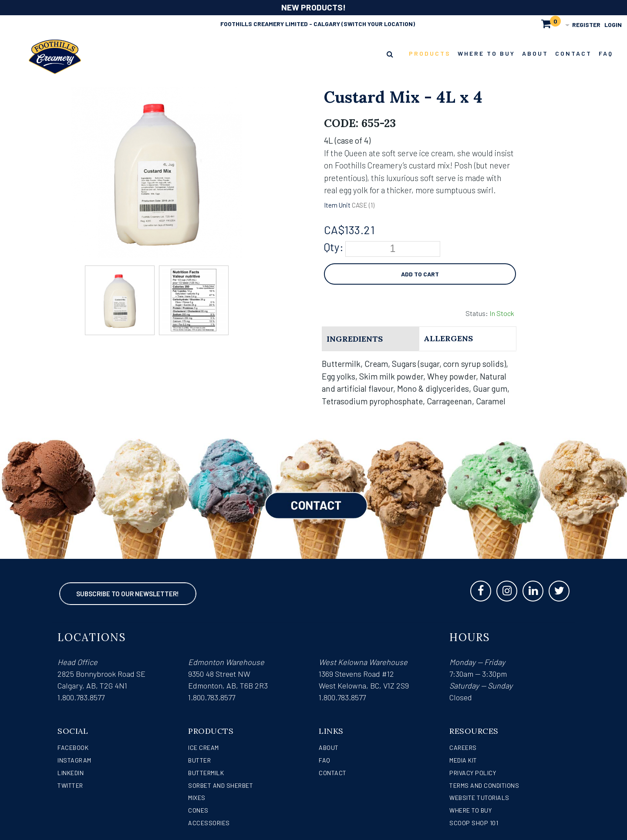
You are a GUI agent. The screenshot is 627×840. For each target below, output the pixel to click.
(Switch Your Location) (378, 24)
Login (613, 25)
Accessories (209, 823)
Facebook (73, 748)
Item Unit (337, 205)
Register (586, 25)
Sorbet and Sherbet (221, 785)
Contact (333, 773)
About (329, 748)
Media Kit (463, 760)
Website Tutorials (479, 798)
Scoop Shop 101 (474, 823)
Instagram (74, 760)
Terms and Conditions (484, 785)
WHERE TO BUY (470, 810)
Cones (198, 810)
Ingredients (355, 339)
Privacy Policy (473, 773)
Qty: (334, 247)
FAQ (325, 760)
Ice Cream (204, 748)
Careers (463, 748)
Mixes (197, 798)
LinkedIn (71, 773)
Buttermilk (206, 773)
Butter (199, 760)
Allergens (448, 338)
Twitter (70, 785)
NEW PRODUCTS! (313, 7)
